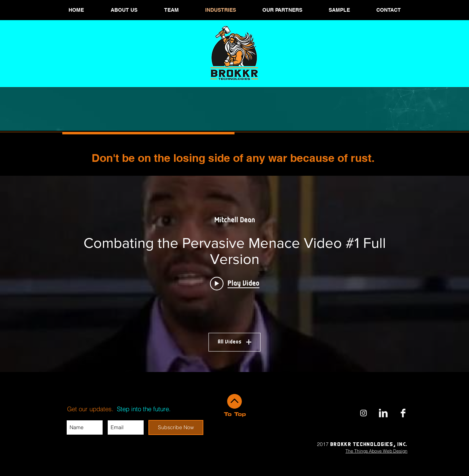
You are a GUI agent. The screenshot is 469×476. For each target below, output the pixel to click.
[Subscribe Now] (176, 427)
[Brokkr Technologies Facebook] (403, 413)
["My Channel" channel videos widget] (234, 274)
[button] (171, 10)
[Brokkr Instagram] (363, 413)
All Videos (234, 342)
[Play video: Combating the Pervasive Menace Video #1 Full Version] (235, 283)
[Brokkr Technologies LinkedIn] (383, 413)
